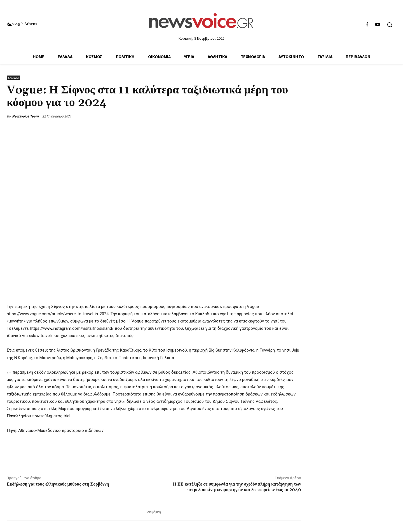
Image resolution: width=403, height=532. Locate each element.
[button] (390, 25)
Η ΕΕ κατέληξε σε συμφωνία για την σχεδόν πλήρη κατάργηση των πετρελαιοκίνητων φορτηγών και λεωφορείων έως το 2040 (237, 487)
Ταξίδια (13, 78)
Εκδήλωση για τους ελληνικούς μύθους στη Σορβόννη (58, 484)
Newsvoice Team (25, 116)
